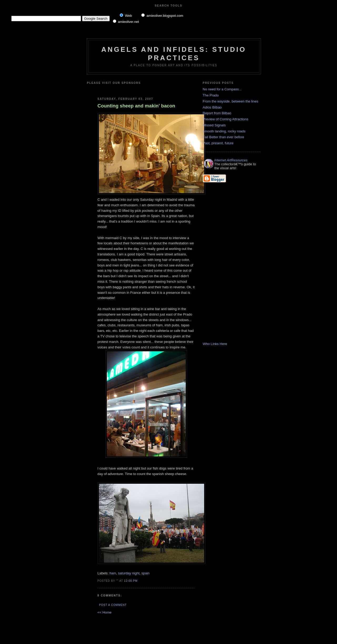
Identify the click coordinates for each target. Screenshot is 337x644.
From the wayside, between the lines (231, 101)
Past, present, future (218, 143)
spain (145, 573)
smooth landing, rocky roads (224, 131)
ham (113, 573)
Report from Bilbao (217, 113)
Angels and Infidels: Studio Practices (174, 53)
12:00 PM (131, 581)
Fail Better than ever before (224, 137)
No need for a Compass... (222, 89)
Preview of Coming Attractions (226, 119)
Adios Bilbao (212, 107)
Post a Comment (113, 605)
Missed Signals (214, 125)
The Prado (211, 95)
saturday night (129, 573)
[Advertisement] (160, 89)
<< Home (105, 612)
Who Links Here (215, 344)
